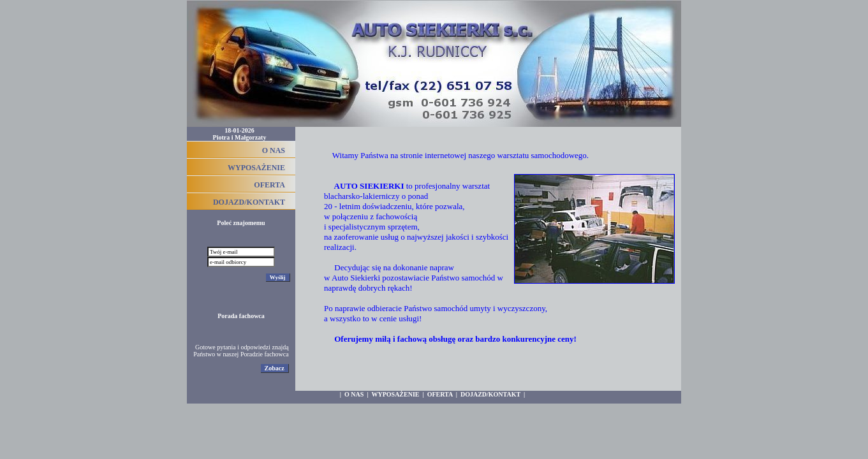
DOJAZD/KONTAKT (249, 202)
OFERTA (269, 185)
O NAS (274, 150)
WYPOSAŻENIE (256, 168)
